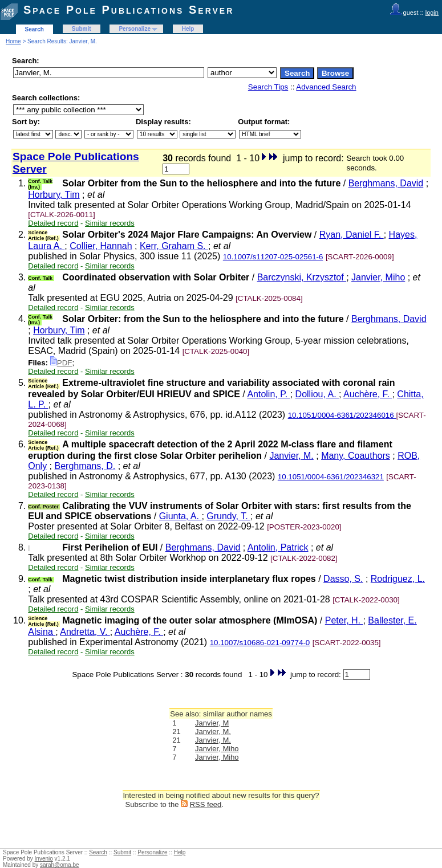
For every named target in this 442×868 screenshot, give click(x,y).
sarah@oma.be (60, 865)
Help (188, 29)
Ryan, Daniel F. (352, 235)
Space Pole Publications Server (129, 10)
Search (35, 29)
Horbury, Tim (54, 195)
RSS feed (206, 804)
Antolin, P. (268, 394)
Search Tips (268, 87)
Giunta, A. (181, 516)
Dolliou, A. (317, 394)
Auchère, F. (368, 394)
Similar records (110, 223)
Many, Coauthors (356, 456)
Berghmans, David (386, 183)
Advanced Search (326, 87)
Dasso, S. (343, 579)
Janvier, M (212, 723)
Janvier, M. (291, 456)
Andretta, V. (85, 632)
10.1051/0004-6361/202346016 (342, 415)
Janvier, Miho (378, 277)
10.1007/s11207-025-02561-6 (273, 257)
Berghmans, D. (85, 466)
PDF (61, 363)
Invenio (44, 859)
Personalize (135, 29)
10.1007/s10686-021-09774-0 (260, 643)
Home (13, 41)
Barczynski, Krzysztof (302, 277)
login (432, 13)
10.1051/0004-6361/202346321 (331, 477)
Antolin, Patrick (278, 547)
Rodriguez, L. (398, 579)
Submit (82, 29)
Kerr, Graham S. (174, 246)
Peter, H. (344, 620)
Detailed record (53, 223)
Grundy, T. (228, 516)
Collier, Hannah (101, 246)
